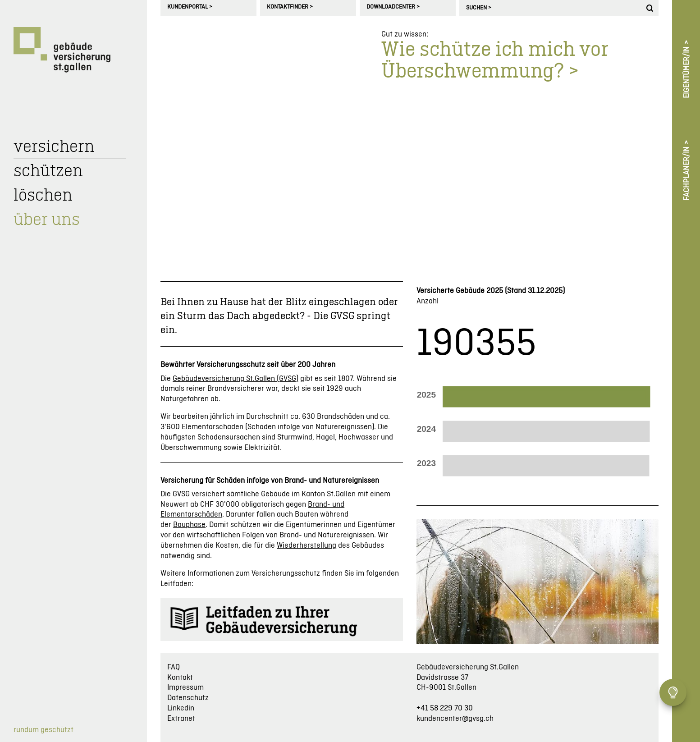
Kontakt (180, 678)
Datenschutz (188, 698)
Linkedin (181, 708)
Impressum (185, 687)
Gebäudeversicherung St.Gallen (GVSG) (236, 379)
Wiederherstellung (307, 545)
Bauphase (189, 525)
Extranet (181, 719)
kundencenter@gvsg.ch (455, 719)
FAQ (174, 667)
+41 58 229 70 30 (445, 708)
